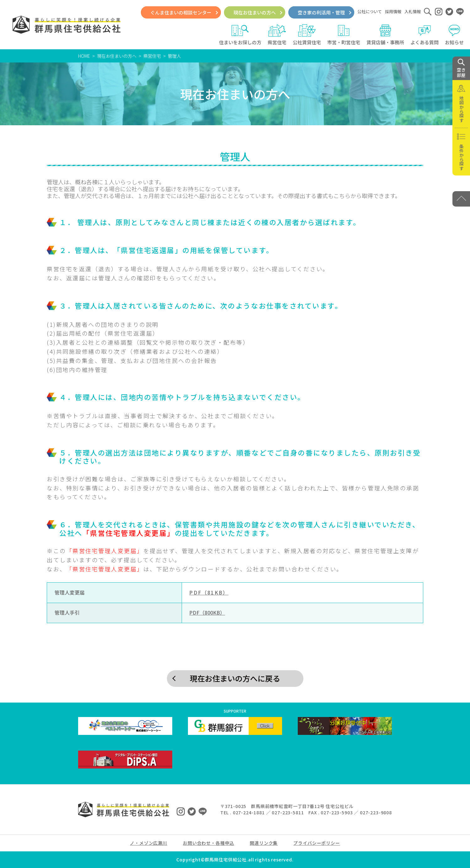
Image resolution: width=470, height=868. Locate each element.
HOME (84, 56)
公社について (370, 11)
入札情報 (413, 11)
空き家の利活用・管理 (321, 12)
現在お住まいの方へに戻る (235, 678)
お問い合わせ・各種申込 (208, 843)
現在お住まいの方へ (255, 12)
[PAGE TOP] (461, 199)
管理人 (174, 56)
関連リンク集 (264, 843)
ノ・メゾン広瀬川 (149, 843)
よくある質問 (425, 35)
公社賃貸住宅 (307, 35)
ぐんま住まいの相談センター (181, 12)
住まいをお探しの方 (240, 35)
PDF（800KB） (207, 613)
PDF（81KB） (209, 593)
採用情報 (393, 11)
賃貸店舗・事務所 (385, 35)
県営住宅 (277, 35)
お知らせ (454, 35)
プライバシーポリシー (317, 843)
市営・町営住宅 (344, 35)
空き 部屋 (461, 68)
